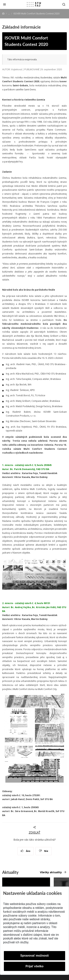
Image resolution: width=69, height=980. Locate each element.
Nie (44, 851)
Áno (25, 851)
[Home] (3, 14)
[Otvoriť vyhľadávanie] (64, 4)
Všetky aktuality (51, 872)
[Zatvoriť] (5, 4)
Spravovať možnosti (34, 956)
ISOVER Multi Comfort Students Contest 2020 (26, 41)
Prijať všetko (35, 966)
